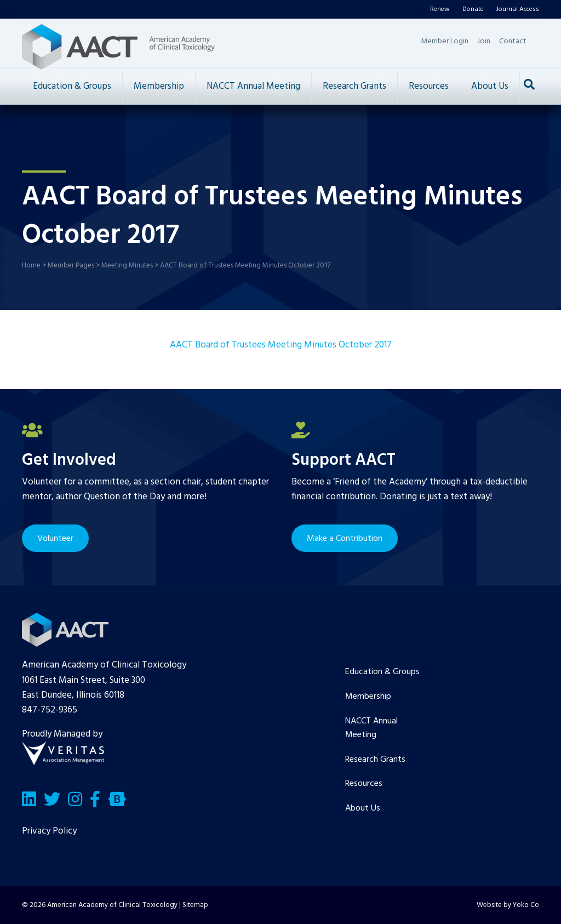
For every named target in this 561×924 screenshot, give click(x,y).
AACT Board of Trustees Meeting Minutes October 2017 (281, 345)
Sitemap (195, 905)
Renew (440, 9)
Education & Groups (72, 86)
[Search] (529, 84)
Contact (513, 41)
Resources (429, 86)
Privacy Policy (49, 831)
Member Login (445, 41)
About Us (490, 86)
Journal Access (518, 9)
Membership (159, 86)
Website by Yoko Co (508, 905)
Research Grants (354, 86)
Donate (473, 9)
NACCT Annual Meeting (253, 86)
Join (484, 41)
